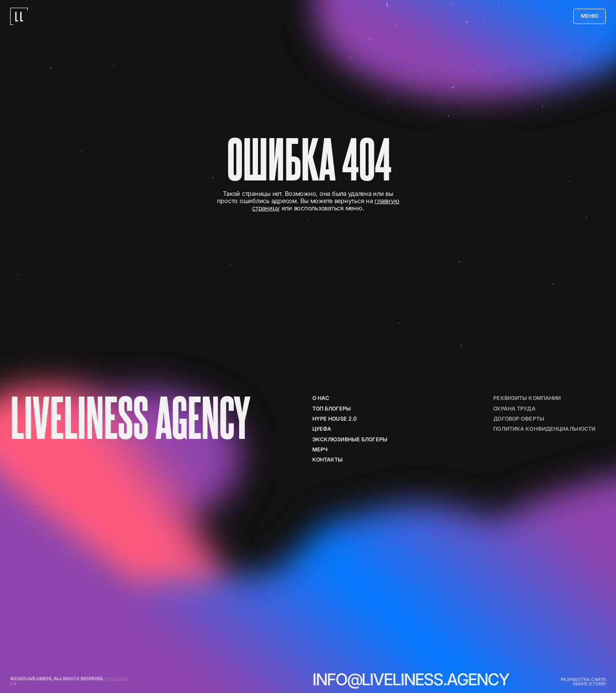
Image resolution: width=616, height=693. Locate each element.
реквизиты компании (527, 398)
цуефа (322, 429)
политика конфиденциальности (544, 429)
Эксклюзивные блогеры (350, 440)
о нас (321, 398)
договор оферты (519, 419)
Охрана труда (514, 409)
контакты (328, 460)
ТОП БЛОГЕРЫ (332, 409)
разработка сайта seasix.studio (583, 682)
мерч (320, 450)
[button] (590, 16)
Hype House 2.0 (335, 419)
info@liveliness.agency (411, 679)
